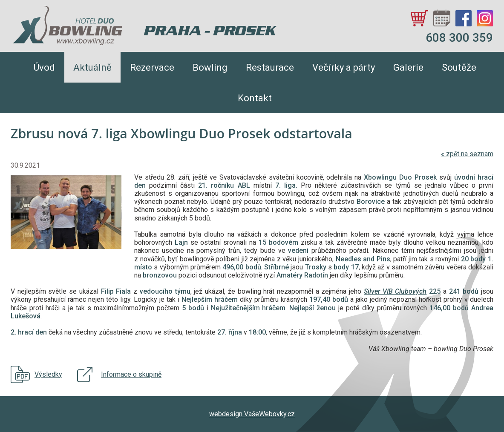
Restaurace (270, 67)
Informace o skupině (131, 374)
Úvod (44, 67)
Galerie (408, 67)
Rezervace (152, 67)
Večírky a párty (344, 67)
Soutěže (459, 67)
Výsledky (48, 374)
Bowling (210, 67)
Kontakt (255, 98)
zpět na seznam (467, 154)
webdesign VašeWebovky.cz (252, 414)
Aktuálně (92, 67)
